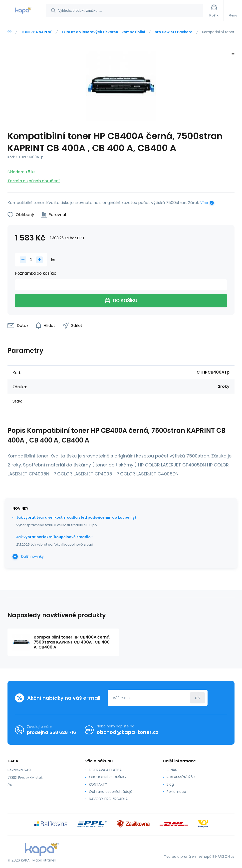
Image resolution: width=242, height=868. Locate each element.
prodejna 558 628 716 (52, 732)
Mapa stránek (44, 860)
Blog (170, 784)
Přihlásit (197, 698)
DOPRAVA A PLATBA (105, 770)
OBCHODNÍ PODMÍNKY (108, 777)
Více (204, 203)
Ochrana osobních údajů (111, 792)
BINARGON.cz (224, 857)
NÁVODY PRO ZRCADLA (108, 799)
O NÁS (172, 770)
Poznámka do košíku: (35, 273)
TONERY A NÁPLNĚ (36, 32)
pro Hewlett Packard (174, 32)
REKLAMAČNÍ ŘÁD (181, 777)
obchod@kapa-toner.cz (127, 732)
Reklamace (176, 792)
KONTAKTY (98, 784)
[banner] (23, 11)
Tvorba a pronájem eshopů (188, 857)
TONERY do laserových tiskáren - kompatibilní (103, 32)
